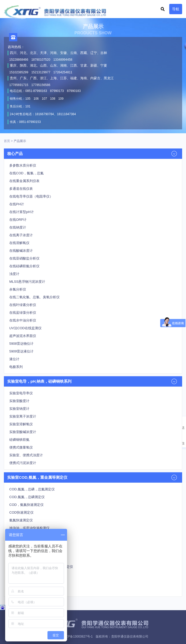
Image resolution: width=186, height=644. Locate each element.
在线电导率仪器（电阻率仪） (31, 196)
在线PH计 (17, 204)
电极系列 (16, 367)
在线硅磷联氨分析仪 (24, 266)
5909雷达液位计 (21, 351)
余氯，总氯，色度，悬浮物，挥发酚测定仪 (41, 567)
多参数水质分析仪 (23, 165)
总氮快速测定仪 (21, 582)
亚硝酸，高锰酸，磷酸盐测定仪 (33, 559)
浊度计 (14, 274)
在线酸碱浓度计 (21, 251)
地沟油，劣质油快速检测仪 (29, 528)
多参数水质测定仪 (23, 536)
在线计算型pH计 (22, 212)
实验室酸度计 (19, 401)
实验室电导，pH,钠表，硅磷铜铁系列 (39, 381)
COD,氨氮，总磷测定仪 (27, 497)
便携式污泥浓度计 (23, 463)
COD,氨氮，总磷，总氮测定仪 (32, 489)
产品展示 (20, 141)
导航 (176, 9)
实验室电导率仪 (21, 393)
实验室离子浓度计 (23, 416)
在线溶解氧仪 (19, 243)
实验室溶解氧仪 (21, 424)
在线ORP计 (18, 220)
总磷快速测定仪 (21, 590)
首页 (7, 141)
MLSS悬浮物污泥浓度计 (27, 282)
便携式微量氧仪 (21, 447)
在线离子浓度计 (21, 235)
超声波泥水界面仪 (23, 336)
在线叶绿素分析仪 (23, 305)
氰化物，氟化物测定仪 (26, 551)
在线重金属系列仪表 (24, 181)
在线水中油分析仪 (23, 320)
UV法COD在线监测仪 (25, 328)
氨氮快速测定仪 (21, 520)
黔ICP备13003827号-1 (77, 637)
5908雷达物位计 (21, 344)
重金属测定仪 (19, 574)
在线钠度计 (18, 227)
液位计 (14, 359)
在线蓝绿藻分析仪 (23, 313)
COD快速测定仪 (21, 512)
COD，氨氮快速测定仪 (26, 505)
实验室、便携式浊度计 (26, 455)
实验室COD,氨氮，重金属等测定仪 (37, 477)
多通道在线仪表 (21, 189)
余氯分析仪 (18, 289)
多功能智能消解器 (23, 543)
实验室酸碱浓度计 (23, 432)
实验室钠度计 (19, 409)
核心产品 (15, 154)
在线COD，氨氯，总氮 (26, 173)
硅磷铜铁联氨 (19, 440)
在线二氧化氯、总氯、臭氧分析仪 (34, 297)
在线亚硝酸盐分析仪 (24, 258)
